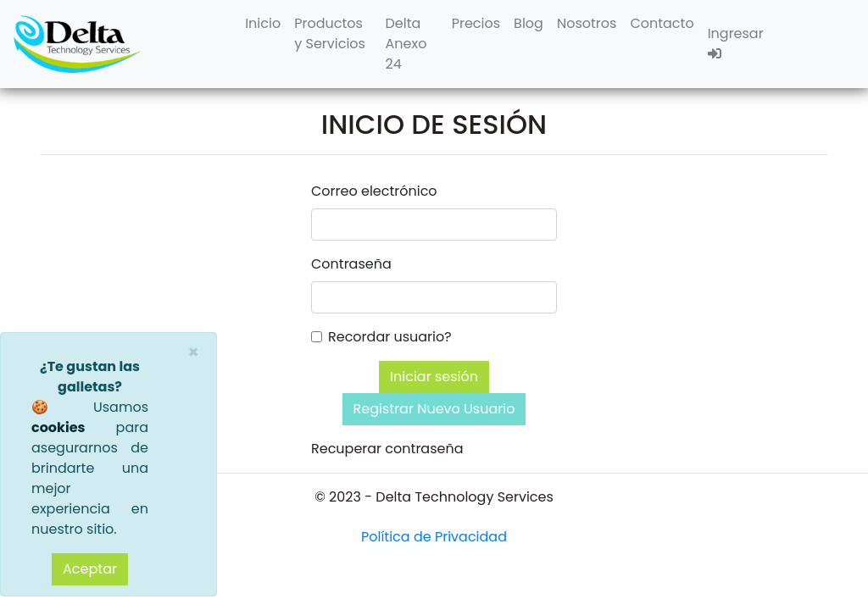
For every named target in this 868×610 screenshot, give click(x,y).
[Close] (194, 352)
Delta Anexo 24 (406, 44)
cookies (58, 427)
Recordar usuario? (390, 337)
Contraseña (351, 264)
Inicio (263, 23)
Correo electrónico (374, 191)
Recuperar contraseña (387, 449)
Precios (476, 23)
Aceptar (90, 569)
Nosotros (587, 23)
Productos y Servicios (330, 33)
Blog (529, 23)
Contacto (662, 23)
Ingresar (736, 42)
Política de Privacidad (434, 537)
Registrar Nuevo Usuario (434, 409)
